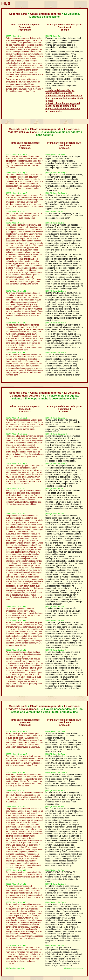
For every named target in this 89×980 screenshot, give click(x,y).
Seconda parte (18, 14)
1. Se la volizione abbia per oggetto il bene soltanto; (60, 92)
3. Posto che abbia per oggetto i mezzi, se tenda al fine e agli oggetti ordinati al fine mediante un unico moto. (63, 107)
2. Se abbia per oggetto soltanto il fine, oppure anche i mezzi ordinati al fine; (64, 98)
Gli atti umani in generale (46, 14)
